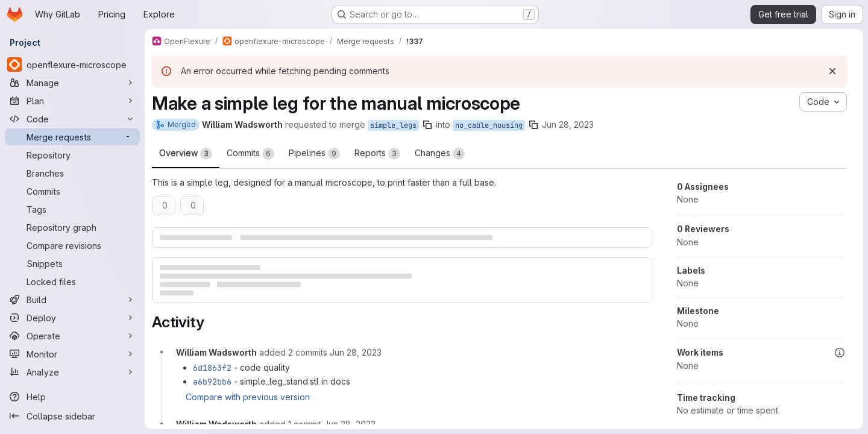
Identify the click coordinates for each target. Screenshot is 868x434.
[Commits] (72, 191)
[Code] (72, 119)
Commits (250, 154)
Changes (440, 154)
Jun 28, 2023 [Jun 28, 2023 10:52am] (568, 124)
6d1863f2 (212, 368)
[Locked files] (72, 281)
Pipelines (314, 154)
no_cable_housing (489, 125)
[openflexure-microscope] (72, 64)
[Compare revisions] (72, 245)
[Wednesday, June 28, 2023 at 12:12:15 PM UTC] (350, 424)
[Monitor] (72, 354)
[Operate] (72, 336)
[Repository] (72, 155)
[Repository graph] (72, 227)
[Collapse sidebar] (72, 416)
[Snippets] (72, 263)
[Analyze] (72, 372)
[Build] (72, 300)
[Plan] (72, 101)
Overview (186, 154)
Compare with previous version (248, 397)
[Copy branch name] (427, 125)
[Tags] (72, 209)
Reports (377, 154)
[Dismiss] (832, 71)
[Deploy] (72, 318)
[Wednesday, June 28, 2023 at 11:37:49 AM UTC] (356, 352)
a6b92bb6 (212, 382)
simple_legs (393, 125)
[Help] (72, 397)
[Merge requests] (72, 137)
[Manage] (72, 83)
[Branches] (72, 173)
